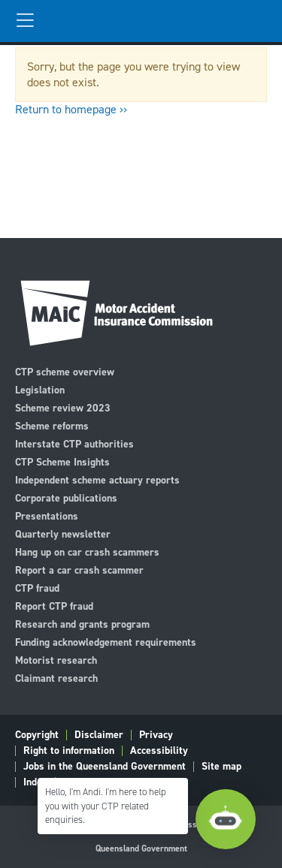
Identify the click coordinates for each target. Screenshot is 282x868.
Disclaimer (99, 735)
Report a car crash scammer (79, 570)
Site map (221, 767)
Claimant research (56, 678)
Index (35, 782)
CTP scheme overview (65, 371)
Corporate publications (66, 497)
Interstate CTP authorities (74, 443)
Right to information (69, 751)
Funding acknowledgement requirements (106, 642)
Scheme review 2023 (63, 407)
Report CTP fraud (54, 606)
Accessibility (159, 751)
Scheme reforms (52, 425)
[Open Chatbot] (226, 819)
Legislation (40, 389)
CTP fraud (37, 588)
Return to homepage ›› (71, 109)
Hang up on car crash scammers (87, 552)
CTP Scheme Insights (62, 461)
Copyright (37, 735)
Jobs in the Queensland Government (105, 767)
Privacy (156, 735)
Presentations (47, 515)
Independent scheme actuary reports (97, 479)
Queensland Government (141, 848)
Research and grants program (82, 624)
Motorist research (56, 660)
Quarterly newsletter (63, 533)
